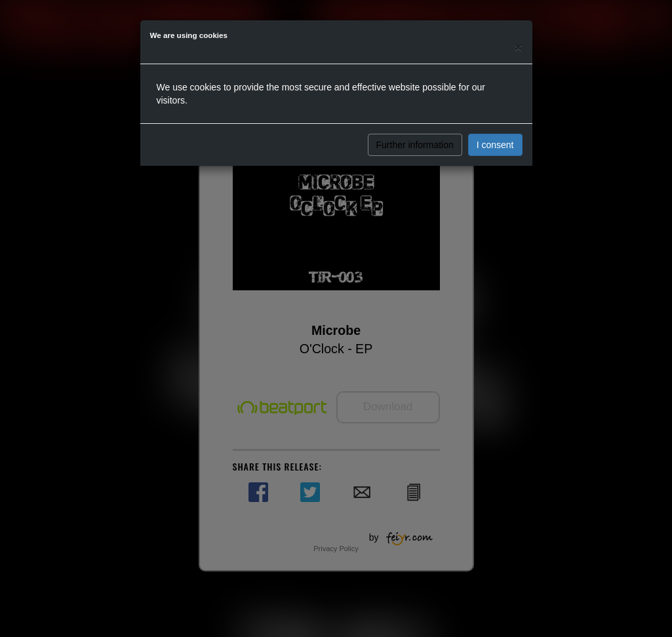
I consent (495, 145)
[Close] (518, 47)
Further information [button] (415, 145)
